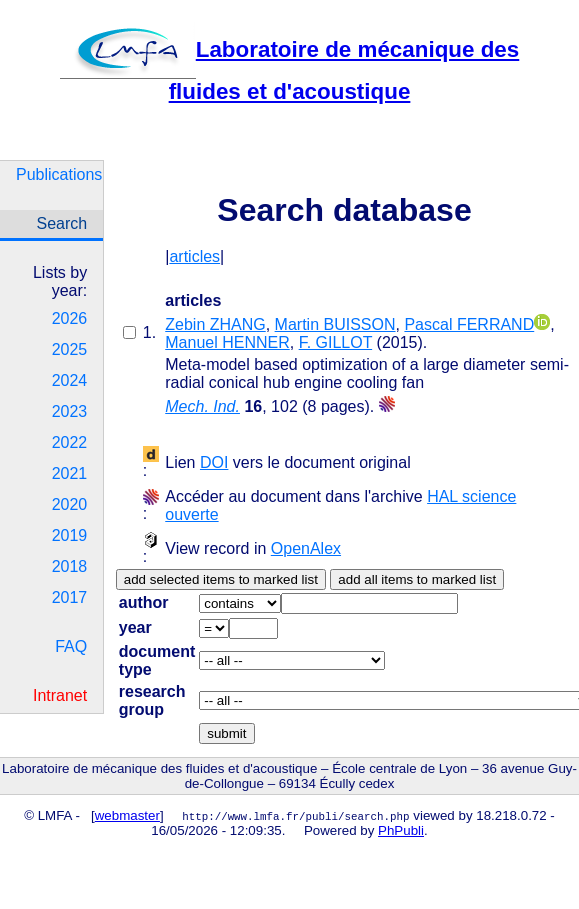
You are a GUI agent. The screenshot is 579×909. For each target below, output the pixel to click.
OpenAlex (306, 548)
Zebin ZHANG (215, 324)
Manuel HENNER (227, 342)
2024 (70, 380)
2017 (70, 597)
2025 (70, 349)
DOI (214, 462)
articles (194, 256)
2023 (70, 411)
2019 (70, 535)
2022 (70, 442)
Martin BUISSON (335, 324)
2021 (70, 473)
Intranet (60, 695)
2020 (70, 504)
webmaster (127, 815)
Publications (59, 174)
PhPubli (401, 830)
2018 (70, 566)
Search (62, 223)
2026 (70, 318)
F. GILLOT (336, 342)
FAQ (71, 646)
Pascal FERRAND (469, 324)
